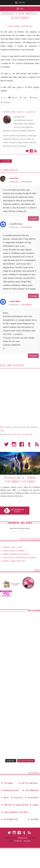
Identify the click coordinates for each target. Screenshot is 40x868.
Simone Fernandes (26, 112)
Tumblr (29, 445)
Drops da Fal (18, 797)
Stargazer (27, 841)
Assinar (36, 151)
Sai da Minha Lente (11, 819)
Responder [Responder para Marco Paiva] (34, 218)
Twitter (27, 151)
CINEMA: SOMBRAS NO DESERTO (16, 554)
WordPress (18, 841)
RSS (37, 445)
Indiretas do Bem (22, 805)
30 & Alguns (8, 783)
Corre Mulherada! (32, 790)
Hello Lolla (8, 805)
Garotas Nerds (33, 797)
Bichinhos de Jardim (11, 790)
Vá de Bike (34, 819)
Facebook (31, 151)
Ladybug (35, 805)
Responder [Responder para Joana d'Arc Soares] (34, 296)
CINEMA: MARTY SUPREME (13, 551)
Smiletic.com (23, 838)
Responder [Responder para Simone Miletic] (34, 356)
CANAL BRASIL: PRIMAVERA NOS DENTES (19, 558)
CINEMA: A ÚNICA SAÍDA (13, 547)
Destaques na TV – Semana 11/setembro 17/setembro (20, 480)
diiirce (6, 797)
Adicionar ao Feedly (17, 511)
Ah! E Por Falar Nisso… (30, 783)
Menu (22, 8)
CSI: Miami (6, 161)
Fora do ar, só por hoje (23, 434)
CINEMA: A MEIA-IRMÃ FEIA (14, 561)
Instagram (14, 445)
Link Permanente (26, 182)
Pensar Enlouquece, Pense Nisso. (16, 812)
